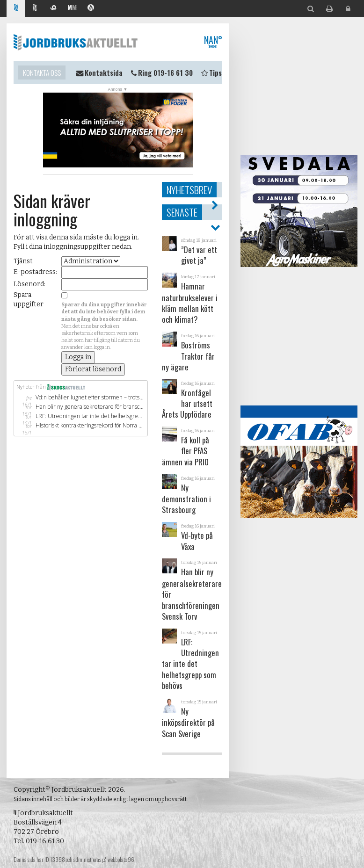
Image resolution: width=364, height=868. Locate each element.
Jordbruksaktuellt (76, 42)
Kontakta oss (42, 72)
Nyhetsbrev (189, 190)
